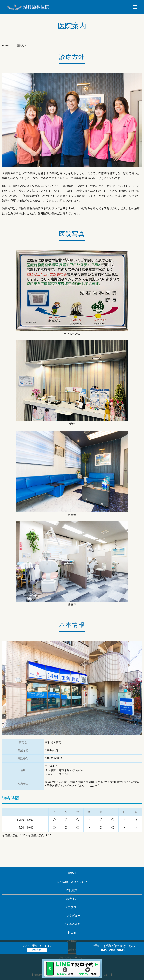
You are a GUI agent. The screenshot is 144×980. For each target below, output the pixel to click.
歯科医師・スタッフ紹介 (72, 882)
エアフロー (72, 907)
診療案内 (72, 899)
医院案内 (72, 890)
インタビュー (72, 916)
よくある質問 (72, 924)
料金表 (72, 932)
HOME (5, 46)
